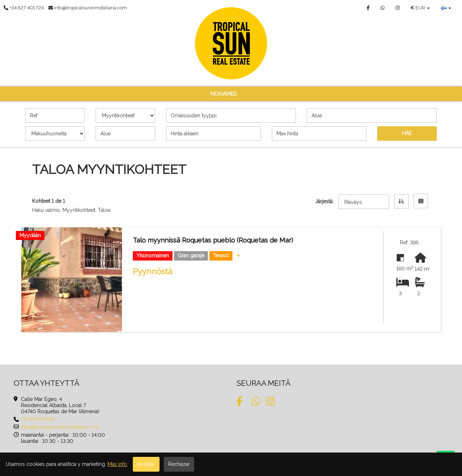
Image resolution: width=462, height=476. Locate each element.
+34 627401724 (38, 419)
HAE (407, 133)
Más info (117, 464)
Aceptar (146, 464)
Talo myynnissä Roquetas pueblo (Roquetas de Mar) (213, 240)
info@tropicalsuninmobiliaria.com (60, 427)
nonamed (224, 94)
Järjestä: (324, 201)
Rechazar (179, 464)
